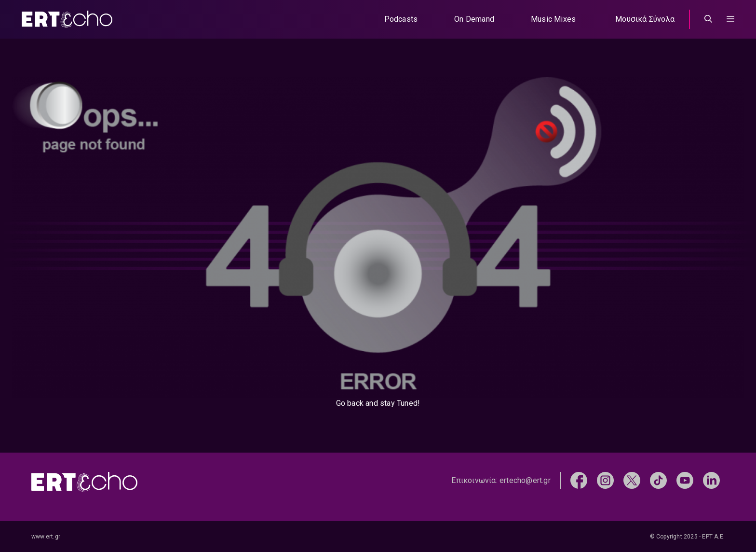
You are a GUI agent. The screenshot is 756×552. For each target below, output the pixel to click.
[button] (730, 19)
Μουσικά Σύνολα (645, 19)
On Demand (474, 19)
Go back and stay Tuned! (378, 403)
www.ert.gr (46, 537)
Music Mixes (553, 19)
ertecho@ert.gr (525, 480)
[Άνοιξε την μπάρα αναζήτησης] (708, 19)
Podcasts (401, 19)
